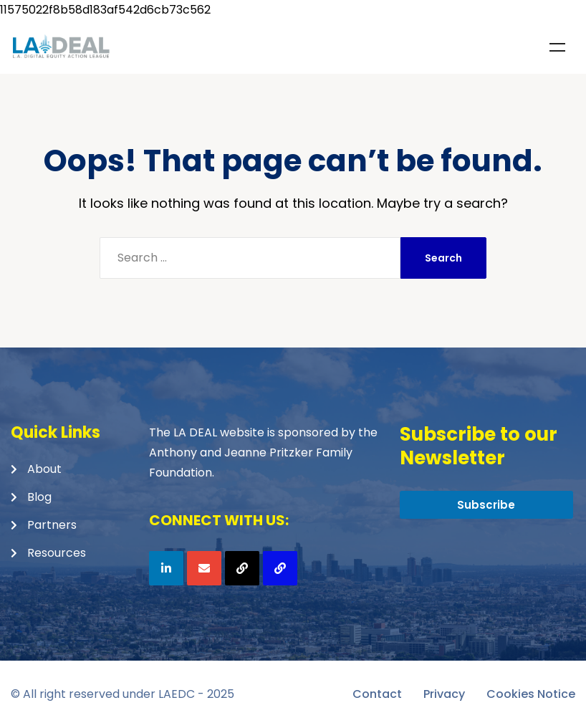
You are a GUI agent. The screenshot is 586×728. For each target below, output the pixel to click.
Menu (557, 47)
